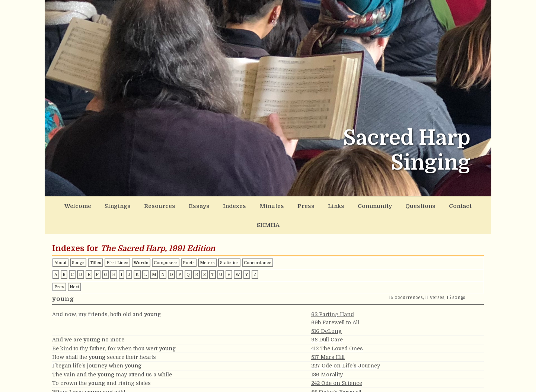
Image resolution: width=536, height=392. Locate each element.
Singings (116, 205)
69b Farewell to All (335, 302)
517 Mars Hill (328, 336)
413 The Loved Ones (337, 328)
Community (348, 205)
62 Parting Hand (333, 293)
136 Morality (327, 354)
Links (312, 205)
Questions (390, 205)
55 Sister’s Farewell (336, 371)
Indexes (221, 205)
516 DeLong (326, 310)
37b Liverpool (329, 388)
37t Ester (323, 380)
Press (285, 205)
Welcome (80, 205)
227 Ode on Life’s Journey (346, 345)
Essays (189, 205)
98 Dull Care (327, 319)
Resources (154, 205)
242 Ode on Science (337, 362)
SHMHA (458, 205)
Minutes (255, 205)
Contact (426, 205)
